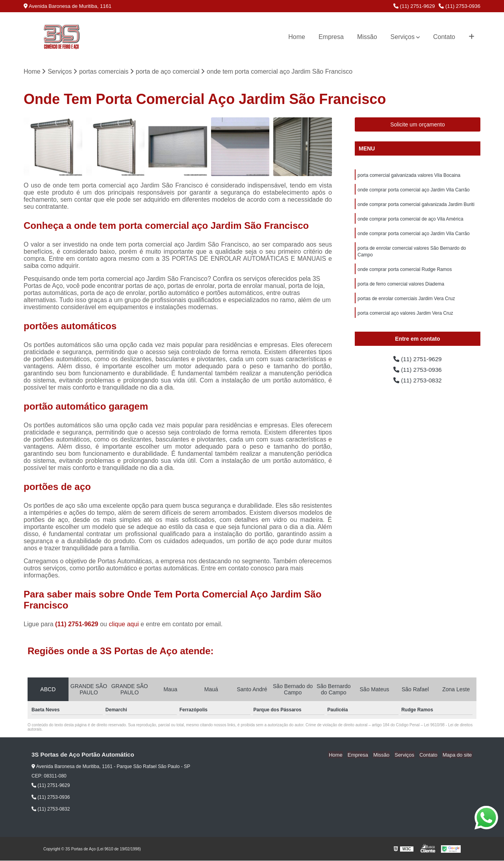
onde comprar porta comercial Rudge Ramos (405, 273)
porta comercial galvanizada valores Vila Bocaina (409, 176)
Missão (367, 37)
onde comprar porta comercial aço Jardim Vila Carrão (414, 191)
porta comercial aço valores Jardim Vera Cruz (405, 317)
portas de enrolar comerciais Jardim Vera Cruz (406, 302)
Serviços (403, 37)
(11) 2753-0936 (460, 6)
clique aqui (124, 624)
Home (297, 37)
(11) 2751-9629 (414, 6)
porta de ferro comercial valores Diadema (401, 288)
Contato (444, 37)
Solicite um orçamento (418, 125)
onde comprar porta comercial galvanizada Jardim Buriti (416, 206)
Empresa (331, 37)
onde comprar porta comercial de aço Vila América (410, 221)
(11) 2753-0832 (418, 383)
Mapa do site (458, 755)
